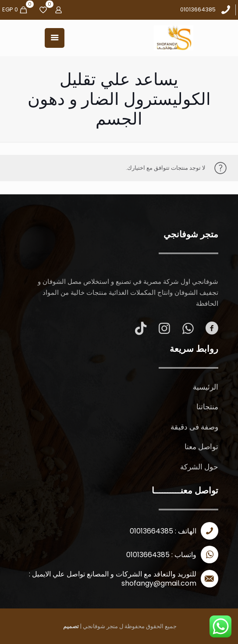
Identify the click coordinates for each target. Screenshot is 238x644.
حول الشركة (199, 467)
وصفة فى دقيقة (194, 427)
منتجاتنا (207, 407)
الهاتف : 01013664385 (163, 531)
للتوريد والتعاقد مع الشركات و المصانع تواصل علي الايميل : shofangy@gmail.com (113, 579)
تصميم (71, 626)
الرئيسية (206, 387)
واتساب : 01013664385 (161, 555)
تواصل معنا (201, 447)
